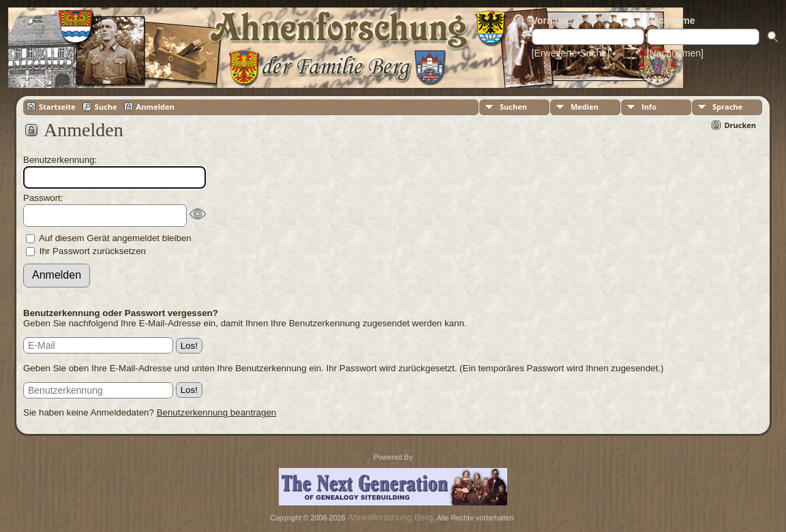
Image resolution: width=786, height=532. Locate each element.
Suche (106, 107)
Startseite (57, 107)
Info (649, 107)
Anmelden (155, 107)
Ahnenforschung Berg (391, 517)
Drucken (740, 125)
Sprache (727, 107)
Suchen (513, 107)
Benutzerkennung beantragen (217, 412)
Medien (585, 107)
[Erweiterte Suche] (571, 53)
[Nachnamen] (675, 53)
